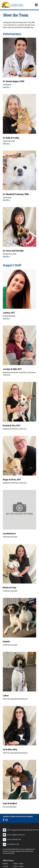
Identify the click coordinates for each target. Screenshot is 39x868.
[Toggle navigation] (36, 5)
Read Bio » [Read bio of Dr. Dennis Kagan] (7, 87)
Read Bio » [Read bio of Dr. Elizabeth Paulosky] (7, 200)
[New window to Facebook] (4, 820)
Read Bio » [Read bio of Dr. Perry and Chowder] (7, 256)
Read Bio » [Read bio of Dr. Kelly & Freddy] (7, 144)
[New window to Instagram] (7, 820)
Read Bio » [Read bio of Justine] (7, 318)
